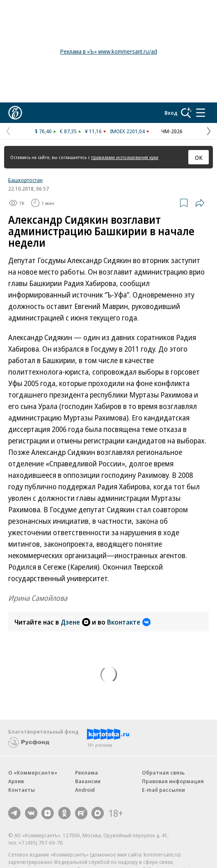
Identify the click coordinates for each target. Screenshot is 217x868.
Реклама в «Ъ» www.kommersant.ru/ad (109, 51)
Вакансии (88, 781)
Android (85, 790)
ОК (199, 157)
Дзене (75, 622)
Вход (171, 113)
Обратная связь (163, 773)
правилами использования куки (125, 157)
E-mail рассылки (163, 790)
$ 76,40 (43, 131)
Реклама (87, 773)
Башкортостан (25, 180)
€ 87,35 (68, 131)
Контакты (22, 790)
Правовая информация (173, 781)
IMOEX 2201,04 (127, 131)
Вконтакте (129, 622)
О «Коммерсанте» (33, 773)
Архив (16, 781)
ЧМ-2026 (172, 131)
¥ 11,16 (93, 131)
